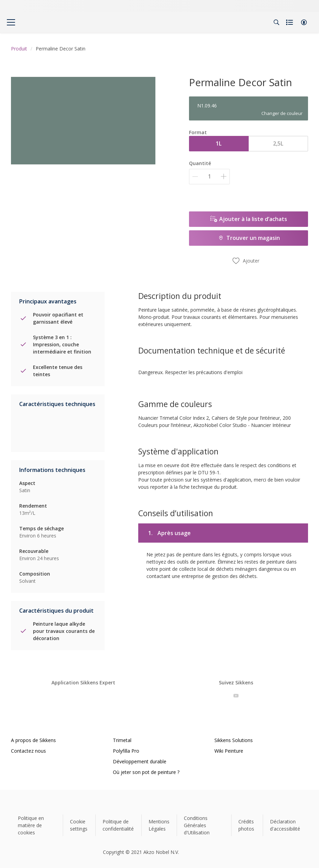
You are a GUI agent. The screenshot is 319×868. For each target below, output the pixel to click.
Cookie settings (79, 825)
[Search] (276, 22)
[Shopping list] (290, 22)
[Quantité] (209, 177)
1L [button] (219, 143)
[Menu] (11, 22)
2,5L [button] (278, 143)
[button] (304, 22)
